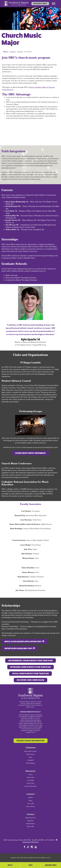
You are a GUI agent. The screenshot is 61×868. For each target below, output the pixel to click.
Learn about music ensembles (30, 453)
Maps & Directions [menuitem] (30, 818)
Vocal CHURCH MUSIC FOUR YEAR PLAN (31, 674)
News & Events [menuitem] (30, 807)
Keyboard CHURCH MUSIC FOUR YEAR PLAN (30, 667)
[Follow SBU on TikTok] (28, 847)
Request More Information (31, 741)
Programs (20, 52)
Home (6, 52)
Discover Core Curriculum (30, 680)
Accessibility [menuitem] (31, 781)
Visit (31, 865)
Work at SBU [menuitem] (31, 827)
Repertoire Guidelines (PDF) (19, 648)
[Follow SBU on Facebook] (24, 847)
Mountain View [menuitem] (30, 754)
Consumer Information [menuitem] (30, 786)
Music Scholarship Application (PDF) (23, 642)
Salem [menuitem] (31, 757)
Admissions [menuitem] (30, 821)
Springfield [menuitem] (31, 760)
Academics (13, 52)
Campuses (31, 748)
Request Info (40, 4)
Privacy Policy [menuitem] (31, 784)
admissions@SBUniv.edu (31, 842)
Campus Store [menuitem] (30, 778)
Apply (10, 865)
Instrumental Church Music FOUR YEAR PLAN (30, 661)
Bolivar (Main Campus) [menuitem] (30, 752)
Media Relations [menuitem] (30, 824)
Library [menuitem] (30, 775)
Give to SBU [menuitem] (31, 804)
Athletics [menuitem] (31, 798)
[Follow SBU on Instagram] (32, 847)
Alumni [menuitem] (30, 801)
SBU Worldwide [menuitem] (31, 763)
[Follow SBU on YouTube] (36, 847)
